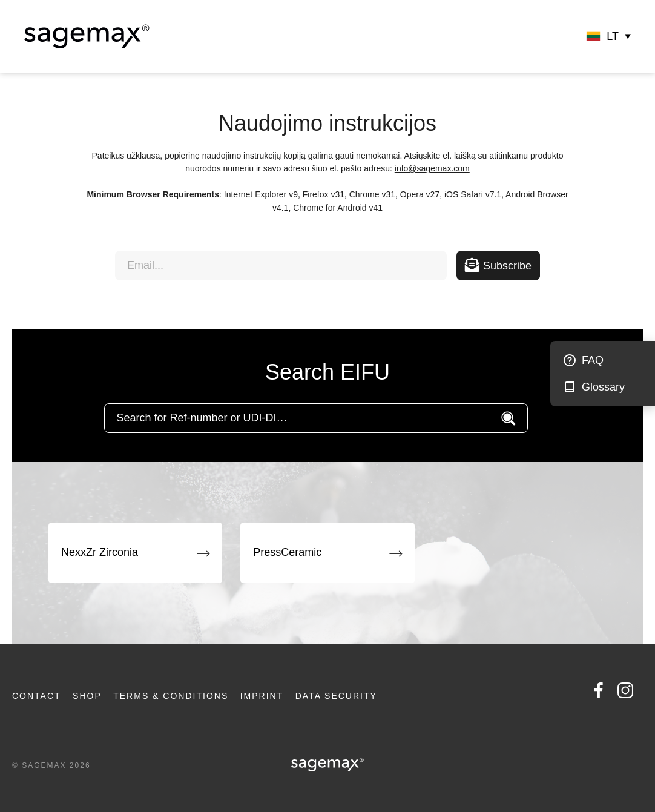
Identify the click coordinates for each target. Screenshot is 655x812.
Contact (37, 696)
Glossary (603, 387)
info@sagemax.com (432, 168)
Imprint (262, 696)
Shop (87, 696)
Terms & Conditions (171, 696)
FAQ (593, 360)
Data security (336, 696)
